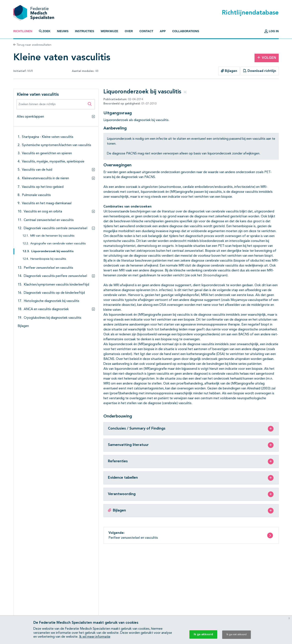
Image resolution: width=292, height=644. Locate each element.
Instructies (84, 31)
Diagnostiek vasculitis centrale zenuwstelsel (55, 228)
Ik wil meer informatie (95, 637)
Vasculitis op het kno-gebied (43, 187)
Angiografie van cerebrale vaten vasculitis (58, 244)
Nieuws (63, 31)
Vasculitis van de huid (37, 170)
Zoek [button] (45, 31)
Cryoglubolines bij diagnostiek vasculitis (53, 318)
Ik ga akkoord (203, 634)
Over (129, 31)
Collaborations (186, 31)
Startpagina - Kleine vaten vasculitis (48, 137)
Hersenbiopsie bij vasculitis (48, 259)
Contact (146, 31)
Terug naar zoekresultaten (32, 45)
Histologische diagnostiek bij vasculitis (51, 301)
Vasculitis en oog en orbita (43, 212)
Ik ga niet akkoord (237, 635)
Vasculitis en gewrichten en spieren (47, 153)
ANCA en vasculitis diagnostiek (46, 309)
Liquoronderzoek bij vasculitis (52, 251)
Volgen (267, 58)
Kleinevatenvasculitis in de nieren (45, 178)
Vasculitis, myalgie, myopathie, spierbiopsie (53, 162)
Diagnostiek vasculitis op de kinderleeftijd (54, 293)
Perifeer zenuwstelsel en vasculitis (48, 268)
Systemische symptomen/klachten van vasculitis (57, 145)
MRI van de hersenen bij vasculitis (52, 236)
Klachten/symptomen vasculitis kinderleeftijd (56, 285)
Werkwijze (110, 31)
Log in (272, 31)
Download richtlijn (260, 71)
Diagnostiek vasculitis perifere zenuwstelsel (55, 276)
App (163, 31)
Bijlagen (229, 71)
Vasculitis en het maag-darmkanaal (47, 203)
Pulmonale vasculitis (36, 195)
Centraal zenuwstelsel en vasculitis (49, 220)
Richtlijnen (23, 31)
